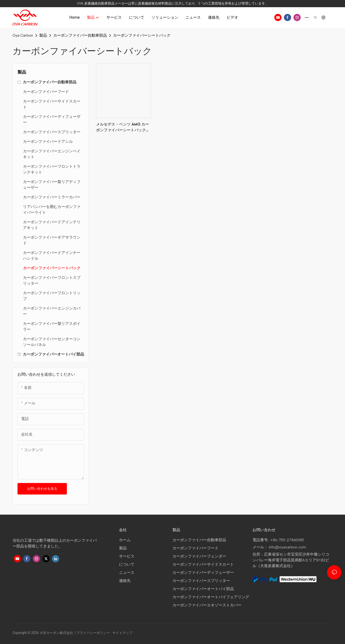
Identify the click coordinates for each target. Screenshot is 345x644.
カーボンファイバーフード (195, 548)
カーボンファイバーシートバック (142, 35)
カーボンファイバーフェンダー (199, 556)
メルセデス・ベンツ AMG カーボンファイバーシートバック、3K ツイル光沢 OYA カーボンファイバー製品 (123, 128)
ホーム (125, 540)
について (127, 564)
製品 (43, 35)
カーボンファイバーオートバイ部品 (203, 589)
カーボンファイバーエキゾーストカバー (207, 605)
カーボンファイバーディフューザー (203, 573)
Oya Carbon (23, 35)
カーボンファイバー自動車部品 (80, 35)
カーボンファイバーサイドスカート (203, 564)
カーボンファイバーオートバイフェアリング (211, 597)
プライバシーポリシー (94, 633)
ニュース (127, 573)
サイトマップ (122, 633)
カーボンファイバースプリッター (201, 581)
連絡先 (125, 581)
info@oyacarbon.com (287, 547)
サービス (127, 556)
